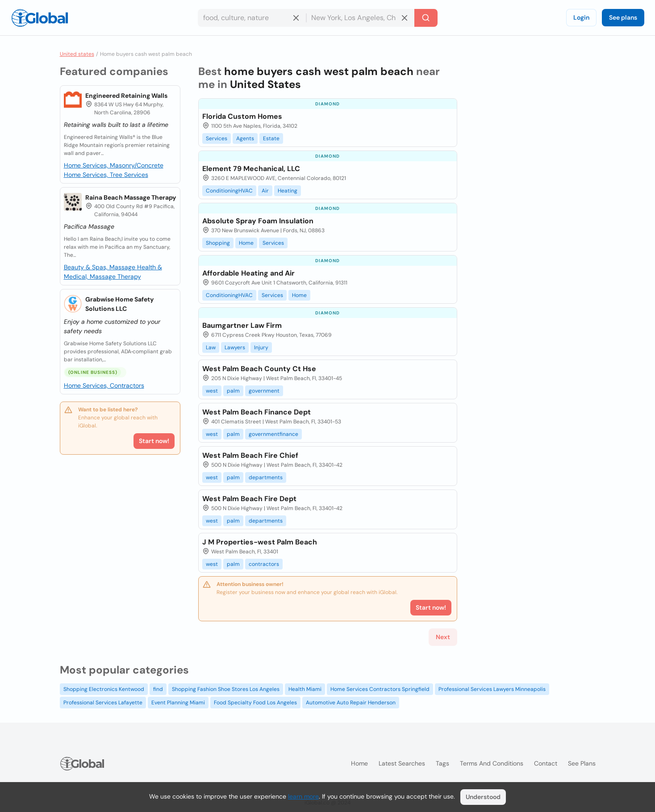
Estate (271, 138)
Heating (288, 191)
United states (77, 54)
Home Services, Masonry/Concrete (114, 165)
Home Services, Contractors (104, 385)
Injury (261, 347)
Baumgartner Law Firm (242, 325)
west (212, 391)
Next (443, 637)
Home (246, 243)
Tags (442, 763)
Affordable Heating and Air (248, 273)
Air (265, 191)
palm (233, 391)
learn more (303, 796)
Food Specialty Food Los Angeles (255, 703)
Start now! (154, 441)
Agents (245, 138)
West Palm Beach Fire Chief (250, 455)
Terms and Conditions (492, 763)
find (158, 689)
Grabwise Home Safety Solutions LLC (119, 304)
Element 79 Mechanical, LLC (251, 169)
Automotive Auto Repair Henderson (351, 703)
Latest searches (402, 763)
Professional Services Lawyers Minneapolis (492, 689)
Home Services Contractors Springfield (380, 689)
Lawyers (235, 347)
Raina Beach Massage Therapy (131, 197)
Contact (546, 763)
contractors (264, 564)
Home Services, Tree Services (106, 175)
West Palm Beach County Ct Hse (259, 369)
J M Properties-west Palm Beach (260, 542)
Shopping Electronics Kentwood (104, 689)
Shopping (218, 243)
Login (581, 17)
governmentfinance (273, 434)
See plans (623, 17)
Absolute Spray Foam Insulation (258, 221)
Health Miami (305, 689)
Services (217, 138)
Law (211, 347)
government (264, 391)
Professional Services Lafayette (103, 703)
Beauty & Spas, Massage (100, 267)
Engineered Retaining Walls (126, 96)
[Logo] (40, 18)
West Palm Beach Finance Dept (257, 412)
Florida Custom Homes (242, 116)
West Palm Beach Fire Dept (249, 499)
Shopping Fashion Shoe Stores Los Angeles (226, 689)
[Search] (426, 18)
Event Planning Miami (178, 703)
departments (266, 477)
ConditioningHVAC (229, 191)
